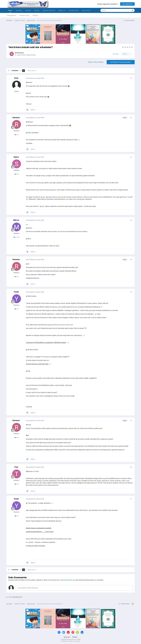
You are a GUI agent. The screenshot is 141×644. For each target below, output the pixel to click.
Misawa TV (62, 10)
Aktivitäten (19, 10)
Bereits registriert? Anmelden (108, 4)
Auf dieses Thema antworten (121, 62)
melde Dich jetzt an (66, 580)
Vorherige (15, 71)
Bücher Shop (86, 10)
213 (17, 309)
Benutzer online (24, 15)
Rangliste (35, 15)
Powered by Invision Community (70, 641)
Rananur (21, 53)
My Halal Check (74, 10)
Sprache (67, 637)
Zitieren (33, 110)
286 (17, 174)
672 (17, 135)
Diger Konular (31, 55)
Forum (10, 11)
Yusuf (16, 292)
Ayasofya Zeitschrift (49, 10)
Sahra (16, 157)
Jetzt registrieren (127, 4)
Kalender (28, 10)
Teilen (116, 54)
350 (17, 484)
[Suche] (109, 10)
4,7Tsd (17, 237)
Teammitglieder (11, 15)
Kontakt (75, 637)
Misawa (37, 10)
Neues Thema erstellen (96, 62)
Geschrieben (35, 78)
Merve (16, 220)
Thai (16, 467)
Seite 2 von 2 (32, 71)
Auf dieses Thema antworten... (28, 588)
